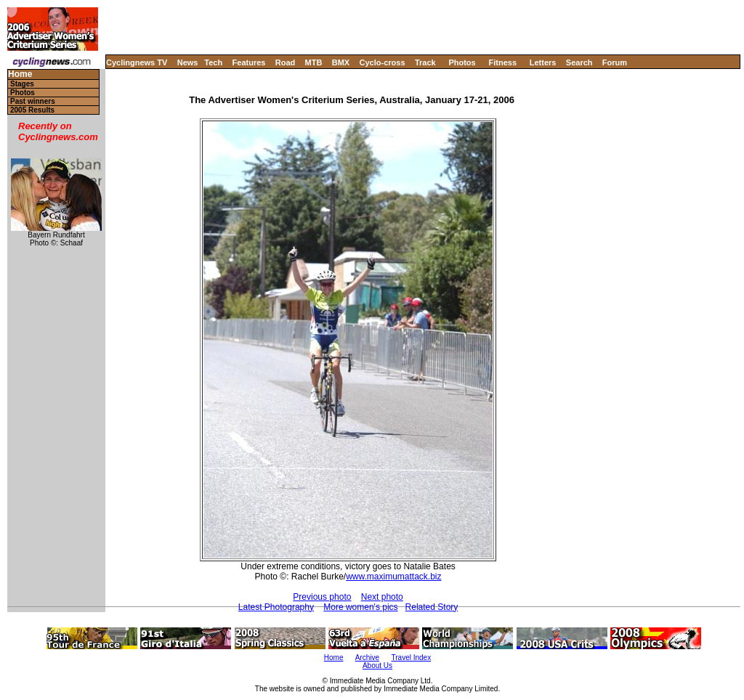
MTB (314, 62)
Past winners (33, 101)
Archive (367, 658)
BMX (341, 62)
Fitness (502, 62)
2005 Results (32, 110)
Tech (213, 62)
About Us (377, 666)
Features (249, 62)
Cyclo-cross (383, 62)
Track (425, 62)
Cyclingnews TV (137, 62)
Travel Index (412, 658)
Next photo (382, 597)
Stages (22, 84)
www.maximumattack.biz (393, 577)
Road (286, 62)
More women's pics (360, 607)
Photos (462, 62)
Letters (543, 62)
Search (579, 62)
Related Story (432, 607)
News (188, 62)
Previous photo (322, 597)
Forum (615, 62)
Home (20, 74)
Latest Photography (276, 607)
